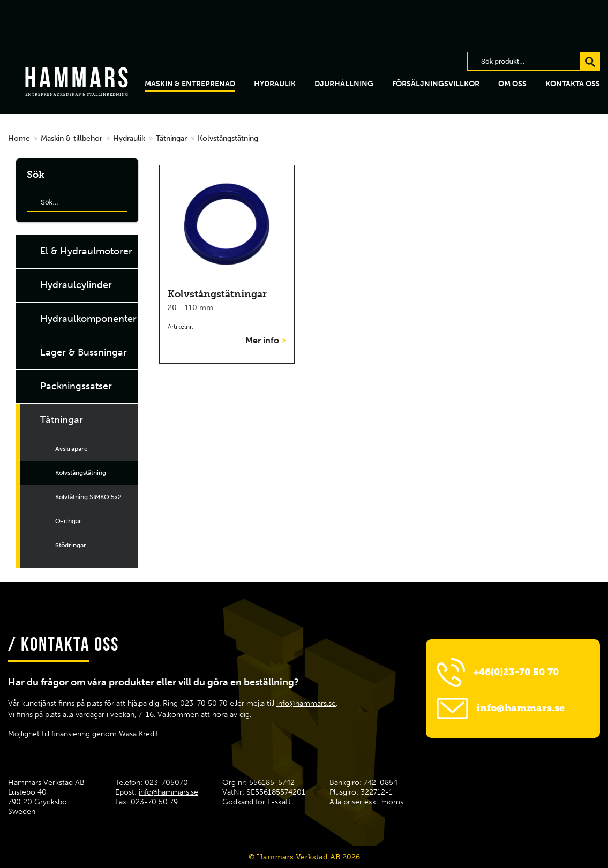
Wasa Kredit (139, 734)
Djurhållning (344, 84)
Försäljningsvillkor (436, 84)
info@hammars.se (306, 703)
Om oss (512, 84)
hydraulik (275, 84)
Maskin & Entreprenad (190, 84)
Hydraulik (129, 138)
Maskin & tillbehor (72, 138)
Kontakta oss (573, 84)
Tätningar (171, 138)
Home (19, 138)
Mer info (266, 340)
